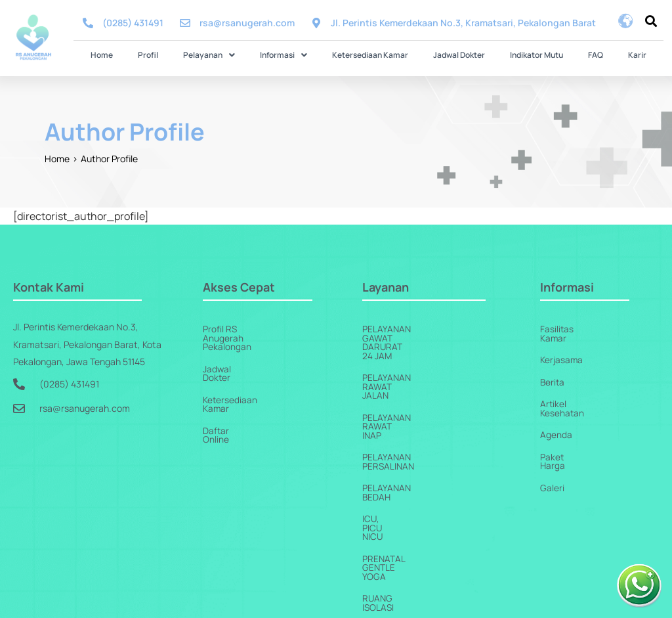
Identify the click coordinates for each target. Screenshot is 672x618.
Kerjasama (562, 350)
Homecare (387, 551)
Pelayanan (246, 54)
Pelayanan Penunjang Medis (429, 507)
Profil (203, 54)
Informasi (302, 54)
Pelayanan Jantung (409, 529)
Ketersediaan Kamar (370, 54)
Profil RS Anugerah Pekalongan (267, 328)
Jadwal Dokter (441, 54)
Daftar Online (230, 395)
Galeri (552, 462)
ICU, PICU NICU (394, 440)
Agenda (556, 417)
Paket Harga (566, 440)
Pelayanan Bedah (403, 417)
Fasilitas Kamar (572, 328)
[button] (246, 55)
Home (175, 54)
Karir (564, 54)
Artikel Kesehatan (577, 395)
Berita (553, 373)
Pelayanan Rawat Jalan (417, 350)
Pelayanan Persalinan (415, 395)
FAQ (540, 54)
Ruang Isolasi (395, 484)
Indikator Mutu (500, 54)
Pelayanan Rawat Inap (414, 373)
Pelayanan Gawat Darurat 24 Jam (441, 328)
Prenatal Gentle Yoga (414, 462)
